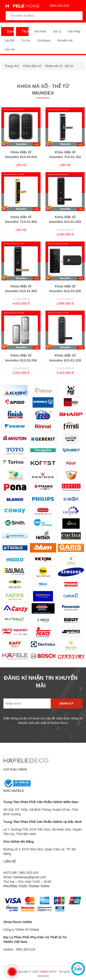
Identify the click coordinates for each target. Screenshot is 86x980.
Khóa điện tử (32, 66)
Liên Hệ (10, 49)
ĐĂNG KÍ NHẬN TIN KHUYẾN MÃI (41, 682)
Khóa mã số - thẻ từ (59, 66)
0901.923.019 (58, 6)
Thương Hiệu (24, 33)
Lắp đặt (10, 40)
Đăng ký (67, 703)
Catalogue (44, 40)
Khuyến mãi (65, 40)
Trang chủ (12, 66)
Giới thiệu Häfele (15, 769)
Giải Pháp (74, 31)
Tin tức (26, 40)
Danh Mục (9, 33)
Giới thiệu (40, 31)
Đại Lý (57, 31)
